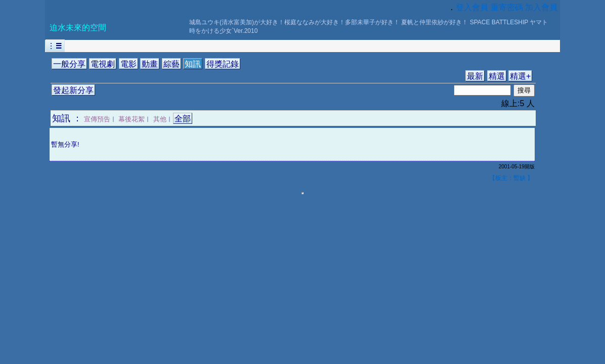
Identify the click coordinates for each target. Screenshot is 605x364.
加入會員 (541, 7)
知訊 (193, 64)
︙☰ (55, 46)
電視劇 (103, 64)
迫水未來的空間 (78, 28)
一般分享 (69, 64)
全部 (183, 119)
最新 (475, 76)
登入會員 (472, 7)
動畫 (150, 64)
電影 (128, 64)
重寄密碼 (507, 7)
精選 (497, 76)
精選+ (520, 76)
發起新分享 (73, 90)
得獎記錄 (223, 64)
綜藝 (171, 64)
